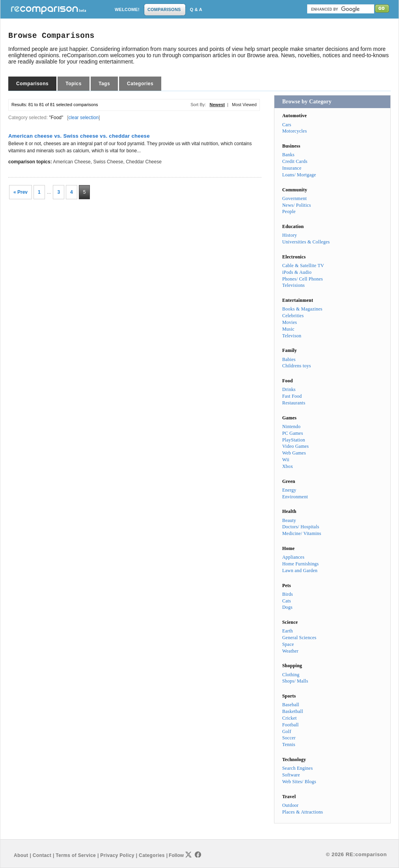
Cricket (290, 718)
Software (291, 775)
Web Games (294, 453)
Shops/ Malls (295, 681)
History (290, 235)
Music (288, 329)
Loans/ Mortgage (299, 175)
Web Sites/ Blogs (299, 782)
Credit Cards (295, 161)
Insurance (292, 168)
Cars (287, 125)
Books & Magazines (302, 309)
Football (291, 725)
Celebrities (293, 316)
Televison (292, 336)
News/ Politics (297, 205)
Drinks (289, 389)
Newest (217, 105)
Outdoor (291, 805)
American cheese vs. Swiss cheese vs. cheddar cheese (79, 136)
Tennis (289, 745)
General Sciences (299, 638)
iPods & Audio (297, 272)
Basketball (293, 711)
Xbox (288, 466)
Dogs (287, 607)
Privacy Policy (117, 855)
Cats (287, 601)
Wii (286, 460)
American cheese (72, 162)
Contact (42, 855)
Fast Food (292, 396)
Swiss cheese (108, 162)
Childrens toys (297, 366)
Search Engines (298, 768)
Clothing (291, 675)
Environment (295, 497)
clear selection (84, 118)
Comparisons (32, 84)
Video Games (296, 446)
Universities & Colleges (306, 242)
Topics (74, 84)
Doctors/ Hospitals (301, 527)
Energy (289, 490)
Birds (288, 594)
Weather (290, 651)
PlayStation (294, 440)
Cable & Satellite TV (303, 266)
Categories (140, 84)
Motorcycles (295, 131)
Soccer (289, 738)
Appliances (293, 557)
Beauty (289, 520)
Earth (288, 631)
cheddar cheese (144, 162)
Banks (288, 155)
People (289, 211)
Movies (290, 322)
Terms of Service (76, 855)
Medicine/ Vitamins (302, 533)
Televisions (294, 285)
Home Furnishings (301, 564)
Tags (104, 84)
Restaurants (294, 403)
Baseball (291, 705)
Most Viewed (244, 105)
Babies (289, 359)
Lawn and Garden (300, 571)
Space (288, 644)
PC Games (293, 433)
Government (295, 198)
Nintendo (292, 427)
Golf (287, 731)
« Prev (21, 192)
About (21, 855)
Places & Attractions (303, 812)
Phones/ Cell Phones (303, 279)
